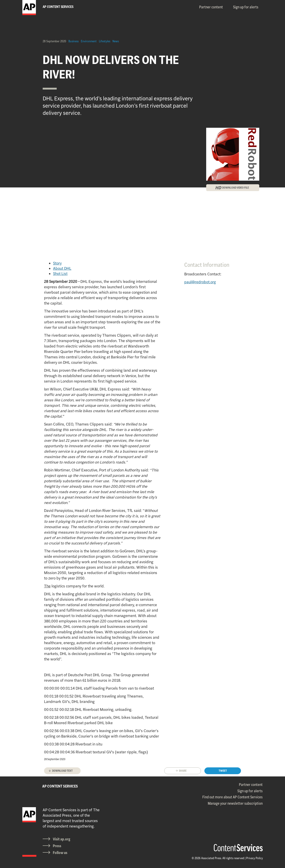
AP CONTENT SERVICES (60, 786)
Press (57, 846)
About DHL (62, 268)
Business (74, 41)
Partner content (211, 7)
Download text (62, 771)
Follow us (60, 853)
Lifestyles (105, 41)
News (116, 41)
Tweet (223, 771)
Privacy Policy (255, 858)
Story (57, 263)
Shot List (60, 274)
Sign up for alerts (246, 7)
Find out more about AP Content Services (232, 797)
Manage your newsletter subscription (235, 803)
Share (183, 771)
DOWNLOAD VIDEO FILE (236, 188)
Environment (89, 41)
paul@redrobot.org (200, 282)
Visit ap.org (62, 839)
